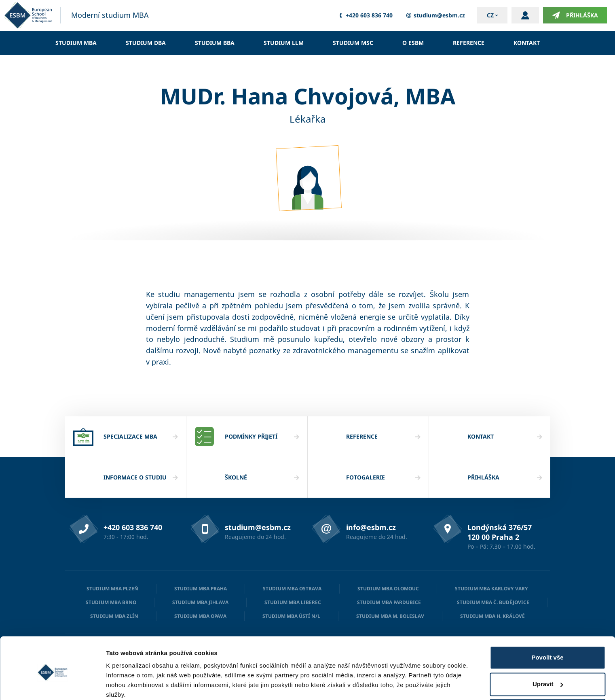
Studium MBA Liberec (293, 602)
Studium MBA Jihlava (200, 602)
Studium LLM (284, 43)
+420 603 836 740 (365, 15)
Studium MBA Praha (201, 589)
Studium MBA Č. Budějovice (493, 602)
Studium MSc (353, 43)
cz (490, 15)
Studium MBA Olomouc (388, 589)
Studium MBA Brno (111, 602)
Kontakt (527, 43)
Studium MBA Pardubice (389, 602)
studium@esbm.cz (435, 15)
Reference (469, 43)
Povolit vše (547, 625)
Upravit (548, 651)
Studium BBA (215, 43)
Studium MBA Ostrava (292, 589)
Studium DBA (146, 43)
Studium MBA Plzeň (112, 589)
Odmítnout (547, 678)
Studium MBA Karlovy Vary (491, 589)
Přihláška (575, 15)
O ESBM (413, 43)
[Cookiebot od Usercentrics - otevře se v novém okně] (52, 684)
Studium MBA (76, 43)
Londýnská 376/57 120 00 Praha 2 (500, 532)
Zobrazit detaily (129, 684)
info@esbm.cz (371, 527)
